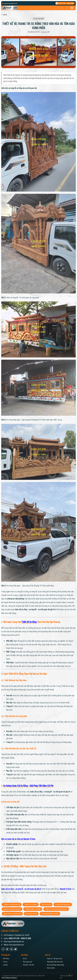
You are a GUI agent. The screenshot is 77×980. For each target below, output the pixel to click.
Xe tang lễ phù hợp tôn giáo (63, 909)
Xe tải (25, 958)
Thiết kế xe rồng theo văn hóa (12, 909)
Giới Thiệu (6, 958)
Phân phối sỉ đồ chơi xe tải (55, 962)
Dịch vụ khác (51, 968)
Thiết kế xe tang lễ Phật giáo (33, 914)
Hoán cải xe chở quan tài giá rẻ (12, 914)
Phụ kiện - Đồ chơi (29, 965)
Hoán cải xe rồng (46, 909)
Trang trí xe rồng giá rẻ (31, 909)
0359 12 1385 (70, 3)
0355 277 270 (62, 3)
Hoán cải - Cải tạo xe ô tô (55, 958)
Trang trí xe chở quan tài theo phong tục (56, 914)
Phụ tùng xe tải (28, 962)
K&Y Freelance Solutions (9, 978)
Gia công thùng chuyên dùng (56, 965)
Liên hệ (5, 965)
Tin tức (5, 962)
